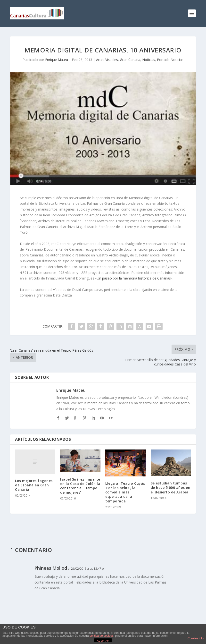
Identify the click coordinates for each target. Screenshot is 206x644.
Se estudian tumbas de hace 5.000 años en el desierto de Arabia (171, 487)
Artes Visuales (107, 60)
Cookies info (196, 638)
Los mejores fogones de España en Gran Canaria (34, 485)
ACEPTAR (103, 641)
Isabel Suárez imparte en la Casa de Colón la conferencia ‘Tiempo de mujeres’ (80, 486)
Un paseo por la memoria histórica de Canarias (134, 278)
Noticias (149, 60)
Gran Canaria (130, 60)
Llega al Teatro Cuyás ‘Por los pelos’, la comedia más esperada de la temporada (125, 492)
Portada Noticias (170, 60)
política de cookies (102, 636)
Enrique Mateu (57, 60)
